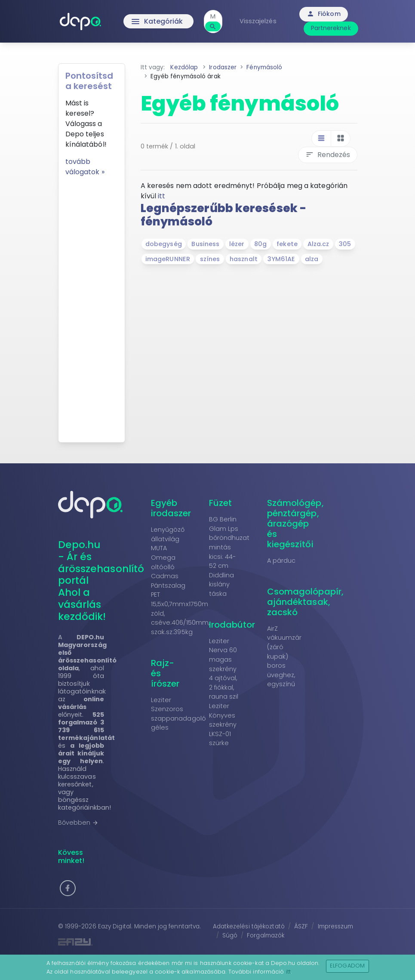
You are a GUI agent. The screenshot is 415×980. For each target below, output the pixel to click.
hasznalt (244, 259)
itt (161, 196)
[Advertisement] (92, 306)
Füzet (221, 503)
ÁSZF (301, 926)
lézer (237, 244)
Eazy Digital (115, 926)
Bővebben (78, 823)
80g (260, 244)
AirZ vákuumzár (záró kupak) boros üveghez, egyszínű (284, 656)
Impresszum (336, 926)
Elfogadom (347, 966)
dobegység (164, 244)
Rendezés (328, 155)
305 (345, 244)
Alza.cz (318, 244)
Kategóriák (157, 22)
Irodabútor (232, 625)
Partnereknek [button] (331, 28)
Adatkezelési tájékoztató (249, 926)
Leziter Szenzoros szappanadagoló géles (178, 714)
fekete (287, 244)
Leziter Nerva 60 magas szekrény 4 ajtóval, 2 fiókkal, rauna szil (224, 669)
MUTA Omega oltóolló (163, 557)
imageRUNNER (168, 259)
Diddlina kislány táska (222, 584)
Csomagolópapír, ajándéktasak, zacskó (306, 602)
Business (205, 244)
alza (312, 259)
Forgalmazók (266, 935)
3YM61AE (281, 259)
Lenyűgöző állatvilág (168, 534)
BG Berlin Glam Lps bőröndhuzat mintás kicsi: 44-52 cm (229, 542)
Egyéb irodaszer (171, 508)
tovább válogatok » (85, 167)
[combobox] (213, 17)
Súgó (230, 935)
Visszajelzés (258, 21)
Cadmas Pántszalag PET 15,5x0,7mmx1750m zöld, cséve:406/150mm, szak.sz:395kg (180, 604)
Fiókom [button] (324, 14)
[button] (68, 888)
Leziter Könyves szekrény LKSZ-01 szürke (223, 724)
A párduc (281, 561)
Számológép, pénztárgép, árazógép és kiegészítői (295, 524)
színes (210, 259)
